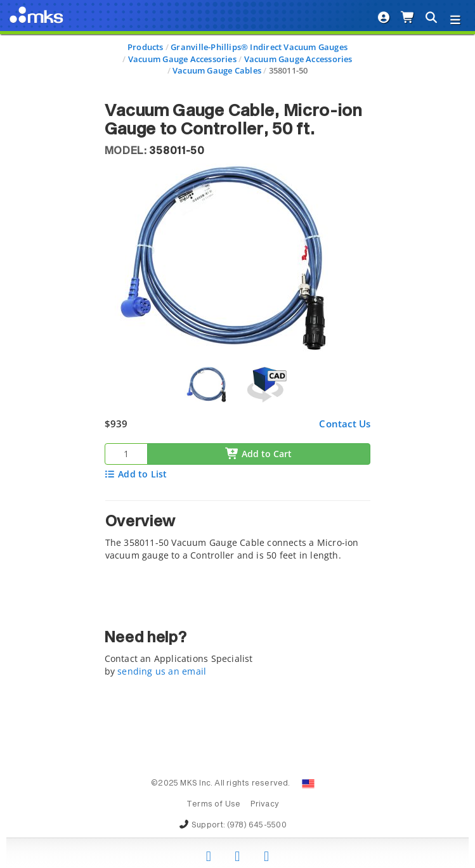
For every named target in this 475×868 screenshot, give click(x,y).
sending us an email (162, 671)
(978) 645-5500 (257, 826)
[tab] (238, 534)
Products (146, 47)
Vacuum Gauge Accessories (182, 59)
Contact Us (345, 424)
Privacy (265, 805)
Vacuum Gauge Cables (217, 70)
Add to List (136, 474)
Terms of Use (214, 805)
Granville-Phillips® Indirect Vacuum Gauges (259, 47)
